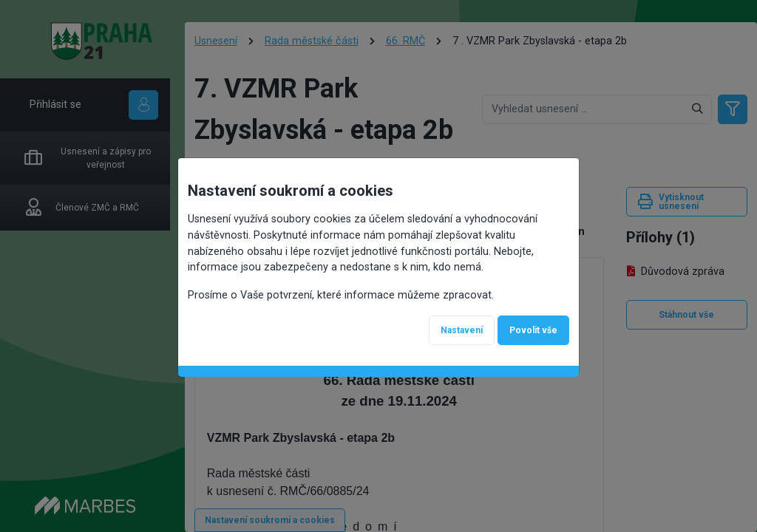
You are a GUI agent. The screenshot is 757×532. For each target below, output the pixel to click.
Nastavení (462, 330)
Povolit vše (533, 330)
